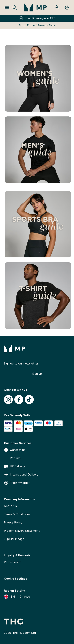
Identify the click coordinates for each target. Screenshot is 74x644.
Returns (12, 458)
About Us (10, 506)
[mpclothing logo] (36, 7)
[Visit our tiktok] (29, 400)
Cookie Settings (15, 579)
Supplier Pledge (14, 539)
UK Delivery (14, 466)
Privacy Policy (13, 522)
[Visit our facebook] (19, 400)
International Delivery (21, 475)
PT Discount (12, 562)
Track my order (17, 483)
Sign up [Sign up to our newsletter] (37, 374)
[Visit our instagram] (8, 400)
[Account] (57, 7)
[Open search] (15, 7)
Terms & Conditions (17, 514)
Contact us (15, 450)
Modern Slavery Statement (22, 531)
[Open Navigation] (7, 7)
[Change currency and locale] (17, 597)
